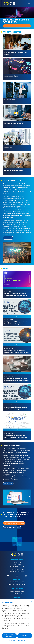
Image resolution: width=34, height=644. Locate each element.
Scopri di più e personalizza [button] (17, 640)
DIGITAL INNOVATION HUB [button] (17, 26)
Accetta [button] (25, 636)
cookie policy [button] (9, 612)
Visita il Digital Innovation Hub (14, 523)
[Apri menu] (29, 3)
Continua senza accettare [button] (9, 636)
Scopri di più (8, 238)
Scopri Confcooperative (12, 528)
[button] (30, 497)
